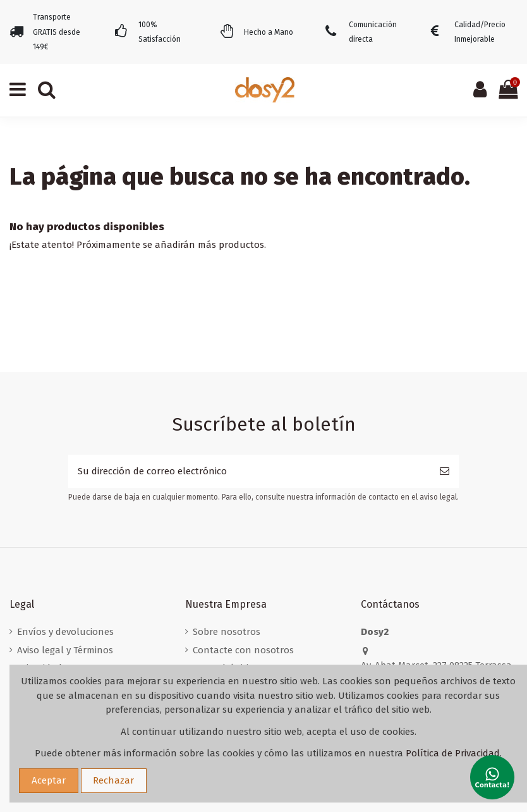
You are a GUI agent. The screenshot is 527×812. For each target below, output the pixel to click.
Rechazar (113, 780)
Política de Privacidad (453, 753)
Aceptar (49, 780)
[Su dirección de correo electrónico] (249, 471)
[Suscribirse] (445, 471)
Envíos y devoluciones (65, 632)
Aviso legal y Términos (65, 650)
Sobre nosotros (227, 632)
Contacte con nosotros (243, 650)
